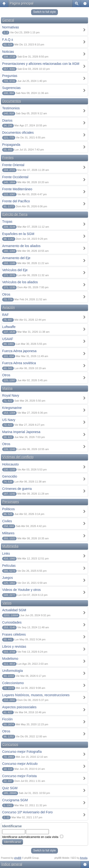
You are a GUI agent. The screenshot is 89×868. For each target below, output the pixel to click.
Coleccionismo (13, 683)
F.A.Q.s (8, 40)
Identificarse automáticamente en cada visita (33, 837)
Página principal (22, 3)
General (8, 20)
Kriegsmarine (12, 408)
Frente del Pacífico (16, 201)
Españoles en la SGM (18, 234)
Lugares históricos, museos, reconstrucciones (36, 695)
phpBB (18, 858)
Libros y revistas (14, 647)
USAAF (8, 339)
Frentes (8, 158)
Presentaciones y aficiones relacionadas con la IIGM (41, 64)
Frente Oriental (13, 165)
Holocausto (10, 464)
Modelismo (10, 659)
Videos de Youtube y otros (21, 590)
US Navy (9, 420)
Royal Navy (11, 395)
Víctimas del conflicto (18, 457)
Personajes (11, 502)
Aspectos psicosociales (19, 707)
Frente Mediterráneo (17, 189)
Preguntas (10, 76)
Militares (8, 533)
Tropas (7, 221)
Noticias (8, 52)
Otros (6, 294)
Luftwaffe (9, 327)
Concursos (10, 744)
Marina (7, 388)
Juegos (7, 578)
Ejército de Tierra (15, 214)
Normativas (11, 27)
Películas (9, 566)
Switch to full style (44, 12)
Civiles (7, 521)
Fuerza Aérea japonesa (19, 351)
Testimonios (11, 108)
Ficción (7, 719)
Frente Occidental (15, 177)
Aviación (9, 307)
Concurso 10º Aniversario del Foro (27, 812)
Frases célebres (14, 634)
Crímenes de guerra (17, 489)
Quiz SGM (10, 788)
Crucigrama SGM (15, 800)
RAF (5, 315)
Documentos (12, 101)
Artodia (84, 858)
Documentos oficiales (18, 133)
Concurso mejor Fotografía (22, 752)
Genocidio (10, 476)
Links (6, 554)
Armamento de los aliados (21, 246)
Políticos (8, 509)
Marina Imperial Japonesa (21, 432)
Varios (7, 603)
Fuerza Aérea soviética (19, 363)
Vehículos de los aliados (20, 282)
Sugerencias (11, 88)
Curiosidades (12, 622)
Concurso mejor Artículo (20, 764)
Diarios (7, 120)
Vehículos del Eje (15, 270)
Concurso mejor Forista (19, 776)
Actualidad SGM (14, 610)
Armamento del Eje (16, 258)
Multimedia (10, 546)
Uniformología (12, 671)
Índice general (12, 864)
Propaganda (11, 145)
